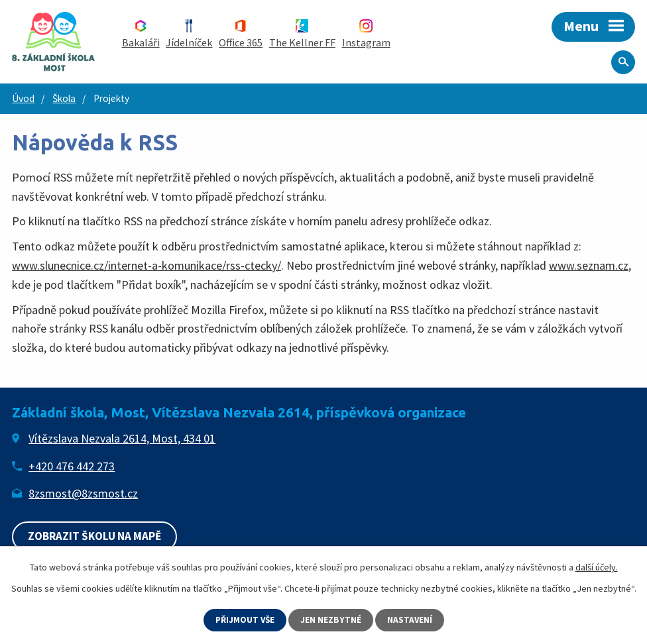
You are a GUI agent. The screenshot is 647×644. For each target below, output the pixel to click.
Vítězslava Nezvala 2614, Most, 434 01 (122, 438)
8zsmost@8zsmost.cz (83, 493)
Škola (64, 98)
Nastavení (411, 619)
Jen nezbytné (332, 619)
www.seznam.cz (589, 265)
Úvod (23, 98)
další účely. (597, 566)
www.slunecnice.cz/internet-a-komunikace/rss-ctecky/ (147, 265)
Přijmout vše (245, 619)
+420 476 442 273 (72, 466)
